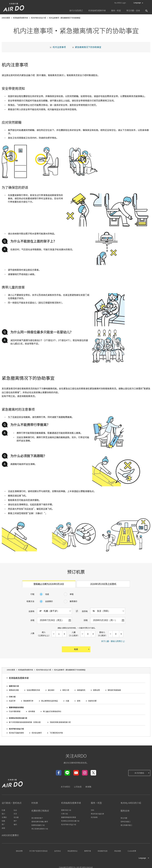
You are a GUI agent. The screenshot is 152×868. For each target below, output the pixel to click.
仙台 (15, 810)
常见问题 (124, 818)
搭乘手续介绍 (14, 686)
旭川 (3, 814)
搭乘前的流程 (14, 690)
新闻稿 (88, 787)
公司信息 (78, 787)
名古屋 (16, 817)
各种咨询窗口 (126, 821)
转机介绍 (66, 690)
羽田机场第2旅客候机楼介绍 (60, 722)
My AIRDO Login (120, 3)
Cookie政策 (132, 851)
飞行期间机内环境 (56, 733)
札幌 (3, 810)
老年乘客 (32, 711)
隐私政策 (19, 851)
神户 (15, 821)
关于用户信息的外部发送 (38, 851)
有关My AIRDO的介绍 (131, 803)
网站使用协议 (72, 851)
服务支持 (125, 811)
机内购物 (94, 817)
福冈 (15, 824)
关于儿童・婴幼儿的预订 (112, 641)
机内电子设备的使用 (16, 733)
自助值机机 (81, 690)
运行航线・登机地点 (12, 803)
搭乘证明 (96, 690)
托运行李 (12, 701)
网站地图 (118, 851)
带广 (3, 824)
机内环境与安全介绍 (16, 729)
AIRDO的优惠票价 (10, 835)
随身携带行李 (28, 701)
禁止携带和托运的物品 (50, 701)
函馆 (3, 828)
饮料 (93, 810)
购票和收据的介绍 (38, 825)
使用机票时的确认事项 (40, 821)
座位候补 (51, 690)
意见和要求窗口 (126, 825)
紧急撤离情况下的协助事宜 (88, 47)
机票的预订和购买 (40, 811)
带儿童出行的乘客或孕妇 (52, 711)
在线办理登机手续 (33, 690)
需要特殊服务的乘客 (16, 707)
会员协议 (57, 851)
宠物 (79, 701)
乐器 (67, 701)
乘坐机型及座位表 (98, 814)
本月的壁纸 (142, 773)
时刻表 (35, 803)
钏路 (3, 821)
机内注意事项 (59, 47)
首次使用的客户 (37, 818)
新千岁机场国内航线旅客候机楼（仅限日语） (25, 722)
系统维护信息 (103, 851)
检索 (82, 649)
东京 (15, 814)
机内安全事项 (37, 733)
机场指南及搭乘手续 (19, 678)
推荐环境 (87, 851)
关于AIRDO (65, 787)
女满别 (4, 817)
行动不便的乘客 (15, 711)
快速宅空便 (92, 701)
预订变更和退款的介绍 (40, 829)
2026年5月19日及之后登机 (103, 584)
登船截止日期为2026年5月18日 (49, 584)
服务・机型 (96, 803)
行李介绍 (12, 697)
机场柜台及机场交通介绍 (18, 718)
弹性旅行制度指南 (114, 690)
